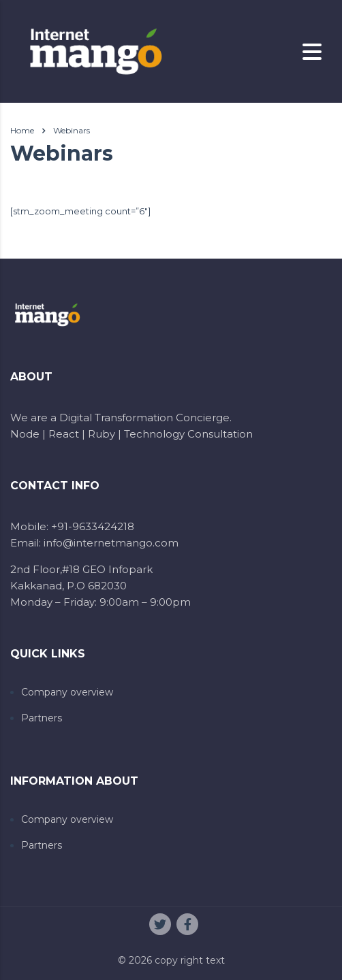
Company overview (67, 692)
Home (22, 130)
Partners (42, 718)
